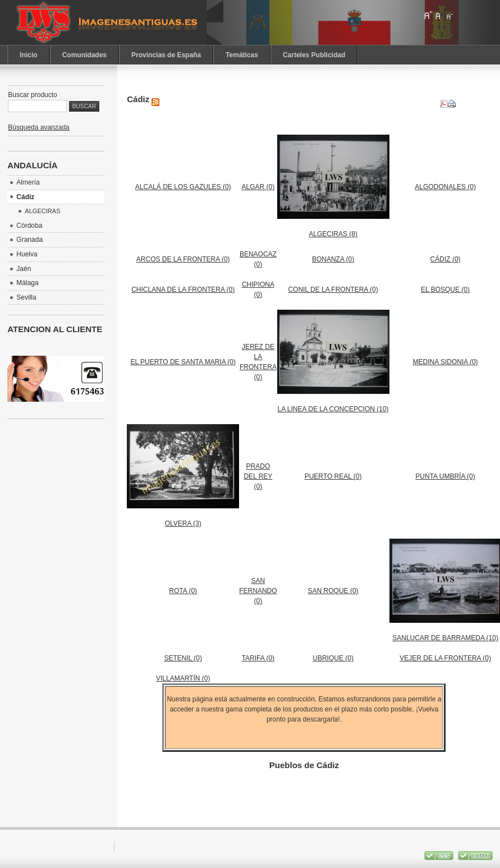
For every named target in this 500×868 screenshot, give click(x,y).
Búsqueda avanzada (38, 127)
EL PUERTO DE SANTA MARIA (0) (183, 362)
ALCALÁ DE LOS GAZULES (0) (183, 187)
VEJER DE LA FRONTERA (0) (445, 658)
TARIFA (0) (258, 658)
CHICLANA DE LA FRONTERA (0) (183, 290)
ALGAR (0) (258, 187)
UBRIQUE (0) (333, 658)
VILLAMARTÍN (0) (183, 678)
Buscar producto (32, 95)
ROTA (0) (183, 591)
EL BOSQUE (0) (445, 290)
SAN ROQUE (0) (333, 591)
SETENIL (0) (183, 658)
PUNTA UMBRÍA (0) (445, 476)
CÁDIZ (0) (446, 259)
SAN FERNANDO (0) (258, 591)
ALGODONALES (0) (445, 187)
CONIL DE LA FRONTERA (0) (333, 290)
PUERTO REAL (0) (333, 476)
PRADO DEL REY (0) (258, 476)
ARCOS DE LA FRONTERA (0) (183, 259)
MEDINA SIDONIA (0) (446, 362)
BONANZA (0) (333, 259)
